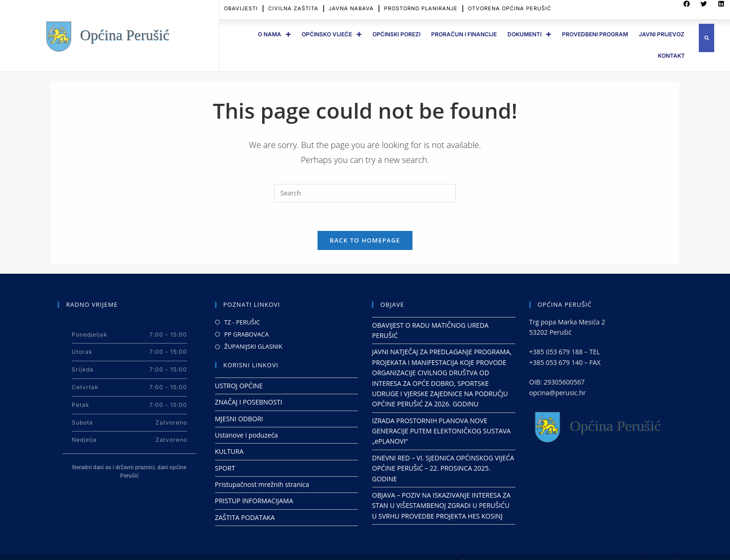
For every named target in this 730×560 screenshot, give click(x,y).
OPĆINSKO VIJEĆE (332, 34)
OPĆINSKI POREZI (396, 34)
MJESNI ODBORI (239, 419)
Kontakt (671, 56)
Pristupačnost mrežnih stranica (262, 484)
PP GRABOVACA (247, 334)
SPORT (225, 468)
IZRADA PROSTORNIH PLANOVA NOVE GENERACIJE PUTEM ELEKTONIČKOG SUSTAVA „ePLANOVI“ (441, 431)
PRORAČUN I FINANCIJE (464, 34)
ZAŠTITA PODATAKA (245, 517)
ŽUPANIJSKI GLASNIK (253, 346)
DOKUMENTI (529, 34)
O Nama (274, 34)
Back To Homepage (365, 240)
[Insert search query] (365, 193)
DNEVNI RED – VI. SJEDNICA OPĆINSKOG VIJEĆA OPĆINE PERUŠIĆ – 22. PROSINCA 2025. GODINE (443, 468)
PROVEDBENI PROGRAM (595, 34)
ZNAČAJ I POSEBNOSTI (249, 402)
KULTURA (230, 451)
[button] (706, 38)
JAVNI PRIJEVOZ (662, 34)
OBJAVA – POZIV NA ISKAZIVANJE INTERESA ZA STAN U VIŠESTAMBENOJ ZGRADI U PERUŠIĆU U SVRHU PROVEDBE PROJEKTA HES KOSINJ (441, 506)
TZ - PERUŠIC (242, 322)
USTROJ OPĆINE (239, 386)
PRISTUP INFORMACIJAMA (254, 501)
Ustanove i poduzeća (247, 435)
